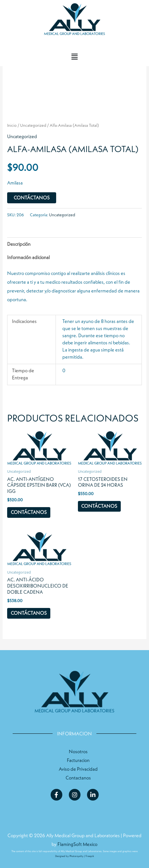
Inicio (12, 125)
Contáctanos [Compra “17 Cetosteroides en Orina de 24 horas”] (99, 506)
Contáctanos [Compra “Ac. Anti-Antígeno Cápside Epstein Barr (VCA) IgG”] (29, 512)
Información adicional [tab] (28, 257)
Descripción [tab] (19, 244)
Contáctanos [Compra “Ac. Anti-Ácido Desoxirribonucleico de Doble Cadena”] (29, 613)
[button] (74, 57)
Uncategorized (33, 125)
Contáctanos (32, 198)
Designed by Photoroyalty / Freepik (75, 856)
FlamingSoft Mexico (77, 844)
